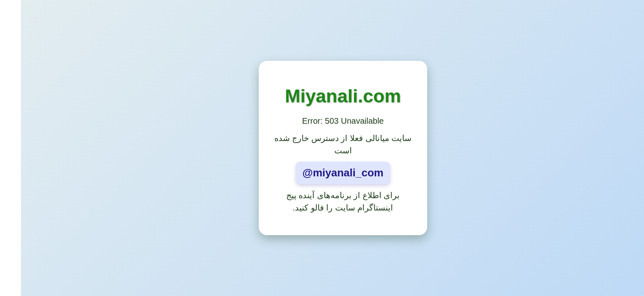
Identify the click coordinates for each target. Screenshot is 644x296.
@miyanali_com (322, 173)
